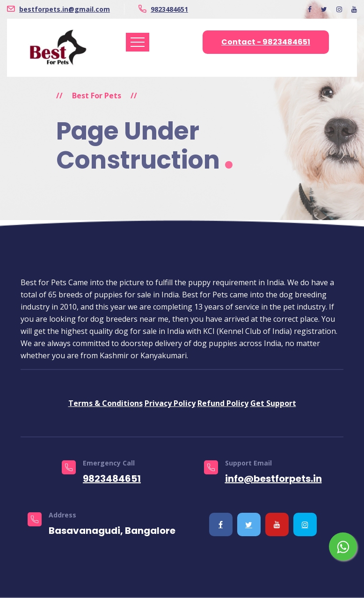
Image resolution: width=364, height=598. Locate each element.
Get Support (273, 403)
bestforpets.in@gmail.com (65, 9)
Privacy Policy (170, 403)
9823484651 (169, 9)
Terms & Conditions (106, 403)
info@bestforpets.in (273, 479)
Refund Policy (223, 403)
